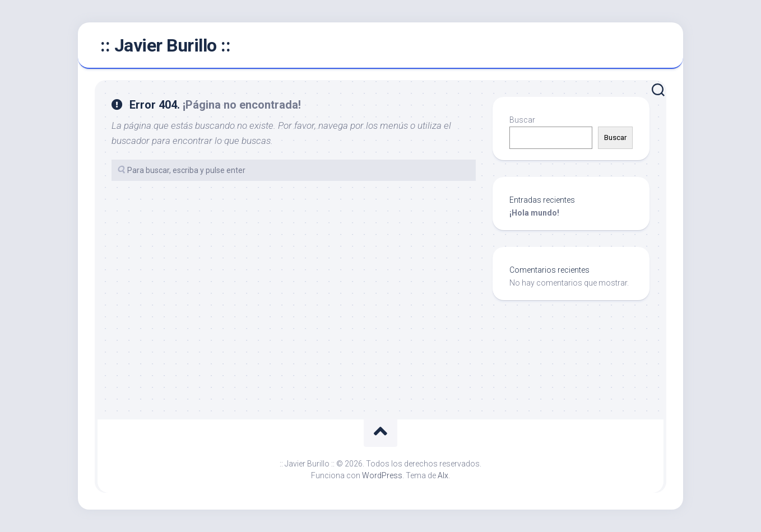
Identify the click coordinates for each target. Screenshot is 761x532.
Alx (443, 475)
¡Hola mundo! (534, 213)
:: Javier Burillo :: (165, 45)
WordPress (382, 475)
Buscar (522, 120)
